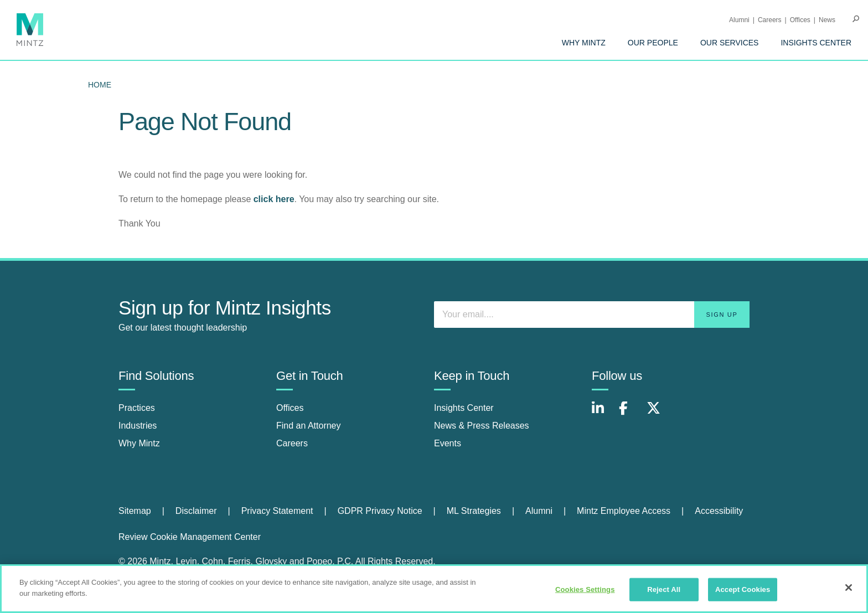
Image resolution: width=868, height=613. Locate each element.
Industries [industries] (138, 426)
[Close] (849, 593)
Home (100, 85)
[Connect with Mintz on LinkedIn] (603, 414)
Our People (653, 43)
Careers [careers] (292, 443)
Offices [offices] (290, 408)
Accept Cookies (743, 594)
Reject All (664, 594)
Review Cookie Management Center (190, 537)
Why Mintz (584, 43)
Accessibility (719, 511)
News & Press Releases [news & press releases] (482, 426)
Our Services (730, 43)
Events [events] (448, 443)
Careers (770, 20)
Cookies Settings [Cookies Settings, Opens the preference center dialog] (585, 594)
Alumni (739, 20)
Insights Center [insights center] (464, 408)
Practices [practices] (137, 408)
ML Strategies (474, 511)
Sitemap (135, 511)
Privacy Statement (277, 511)
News (827, 20)
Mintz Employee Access (624, 511)
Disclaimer (196, 511)
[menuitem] (584, 43)
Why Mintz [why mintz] (139, 443)
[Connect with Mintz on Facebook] (630, 414)
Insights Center (816, 43)
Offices (800, 20)
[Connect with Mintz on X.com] (658, 414)
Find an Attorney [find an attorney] (309, 426)
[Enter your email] (592, 315)
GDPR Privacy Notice (380, 511)
